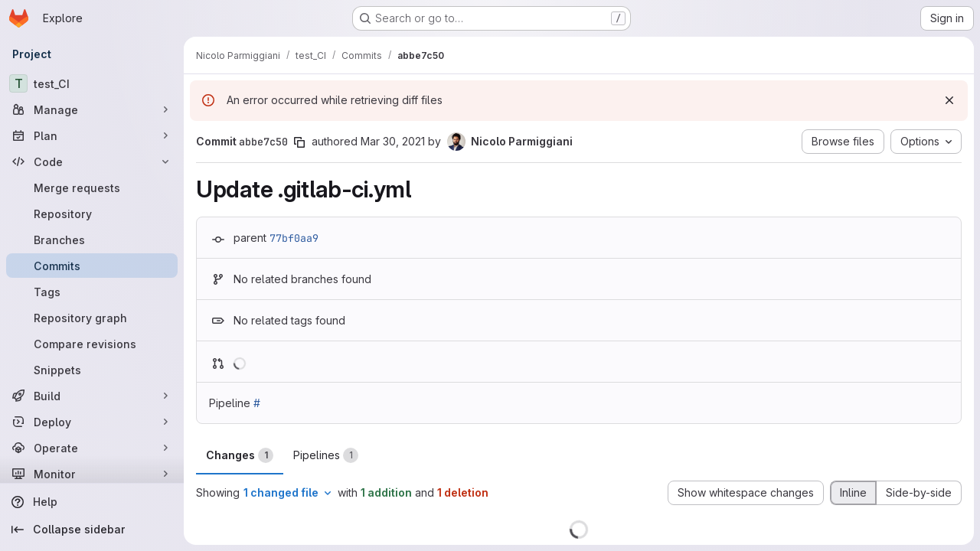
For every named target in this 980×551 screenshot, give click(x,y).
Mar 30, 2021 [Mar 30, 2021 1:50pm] (393, 141)
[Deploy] (92, 422)
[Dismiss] (949, 100)
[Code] (92, 161)
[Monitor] (92, 474)
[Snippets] (92, 370)
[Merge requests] (92, 187)
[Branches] (92, 240)
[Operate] (92, 448)
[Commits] (92, 266)
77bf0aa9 (294, 238)
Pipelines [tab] (326, 455)
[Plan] (92, 135)
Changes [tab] (240, 455)
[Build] (92, 396)
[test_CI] (92, 83)
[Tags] (92, 292)
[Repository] (92, 214)
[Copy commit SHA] (299, 142)
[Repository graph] (92, 318)
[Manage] (92, 109)
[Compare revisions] (92, 344)
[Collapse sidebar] (92, 530)
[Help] (92, 502)
